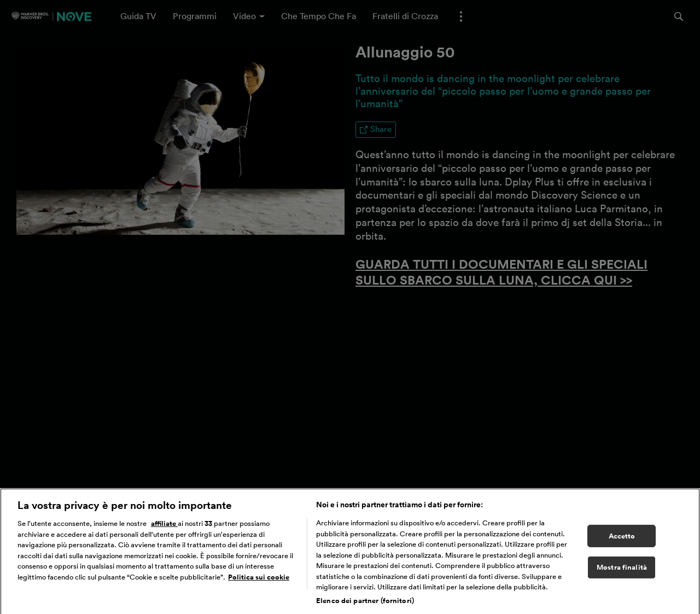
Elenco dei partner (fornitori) (365, 603)
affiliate (164, 526)
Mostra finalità (622, 569)
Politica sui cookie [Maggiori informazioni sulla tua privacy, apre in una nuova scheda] (259, 579)
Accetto (622, 538)
